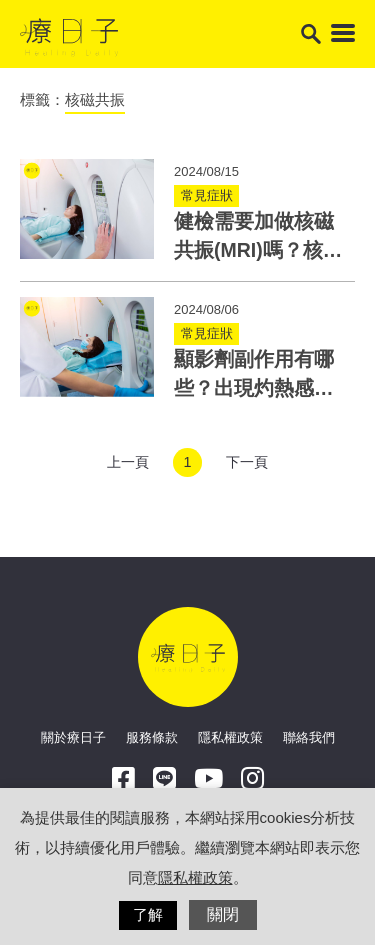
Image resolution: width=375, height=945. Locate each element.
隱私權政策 (230, 737)
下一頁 (247, 462)
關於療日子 (73, 737)
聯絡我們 (309, 737)
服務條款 (152, 737)
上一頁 (128, 462)
